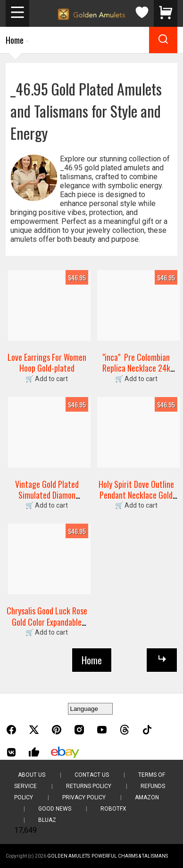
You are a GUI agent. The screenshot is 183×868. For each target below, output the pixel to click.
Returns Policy (89, 786)
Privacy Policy (84, 797)
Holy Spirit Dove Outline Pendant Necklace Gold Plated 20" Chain (136, 495)
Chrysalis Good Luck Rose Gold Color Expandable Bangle (47, 622)
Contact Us (92, 775)
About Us (32, 775)
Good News (55, 809)
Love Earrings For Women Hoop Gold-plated (47, 362)
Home (15, 40)
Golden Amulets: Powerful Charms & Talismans (108, 856)
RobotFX (113, 809)
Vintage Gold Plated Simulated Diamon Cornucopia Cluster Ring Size (47, 501)
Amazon (147, 797)
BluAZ (47, 820)
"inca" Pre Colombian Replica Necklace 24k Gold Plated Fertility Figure (136, 374)
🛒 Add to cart (47, 379)
